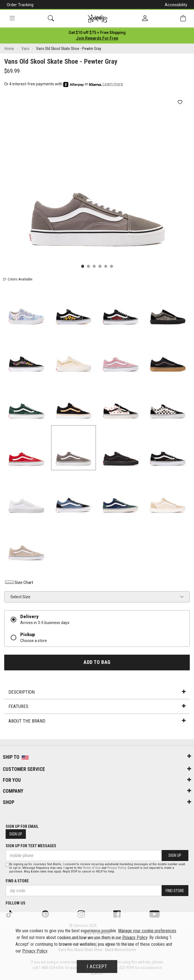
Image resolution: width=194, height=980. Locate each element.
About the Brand (97, 721)
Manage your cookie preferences (147, 931)
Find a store (17, 881)
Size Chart (19, 582)
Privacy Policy (117, 868)
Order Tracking (20, 5)
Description (97, 692)
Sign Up (16, 834)
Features (97, 706)
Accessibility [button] (176, 5)
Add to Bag (97, 662)
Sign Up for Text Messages (31, 846)
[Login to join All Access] (97, 33)
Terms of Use (92, 868)
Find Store (175, 891)
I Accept (97, 967)
